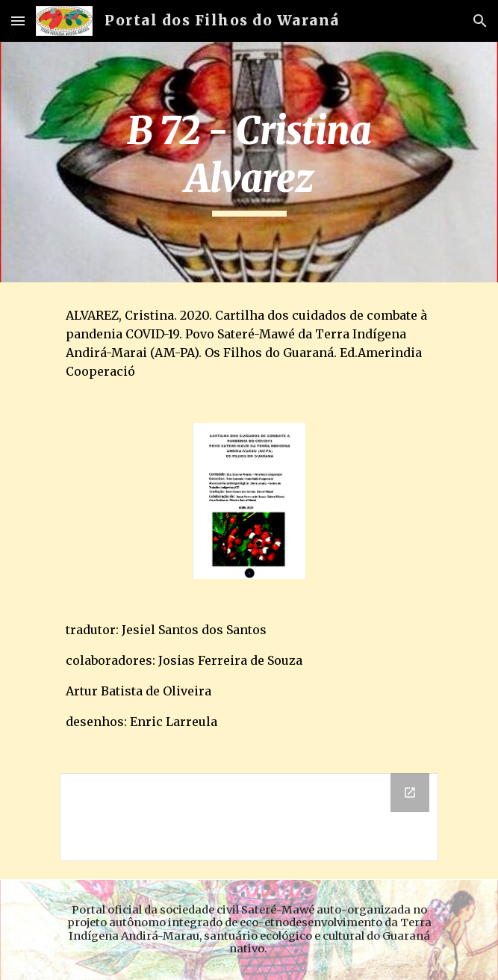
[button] (18, 21)
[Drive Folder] (249, 817)
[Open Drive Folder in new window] (410, 793)
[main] (249, 162)
